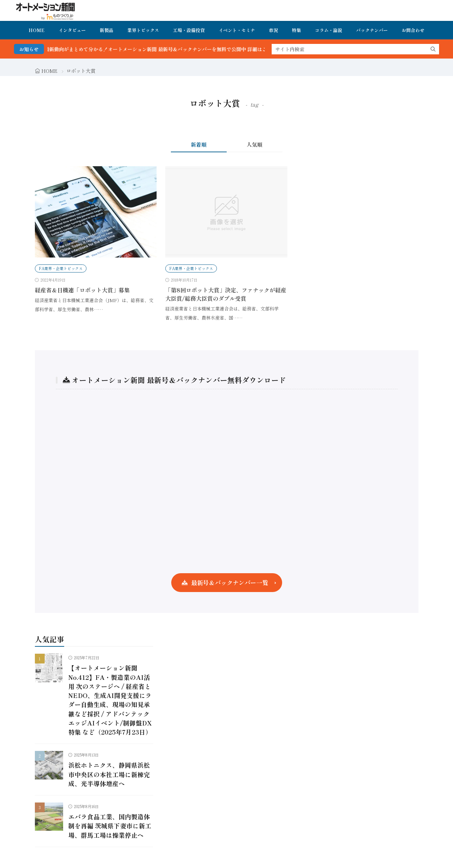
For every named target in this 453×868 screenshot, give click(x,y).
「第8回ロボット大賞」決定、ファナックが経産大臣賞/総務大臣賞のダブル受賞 (226, 294)
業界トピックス (143, 30)
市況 (273, 30)
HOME (37, 30)
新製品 (107, 30)
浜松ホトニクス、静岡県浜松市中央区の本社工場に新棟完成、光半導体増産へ (109, 774)
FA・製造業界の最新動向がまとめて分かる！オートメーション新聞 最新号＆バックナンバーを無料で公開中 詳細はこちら (151, 49)
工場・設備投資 (189, 30)
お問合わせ (413, 30)
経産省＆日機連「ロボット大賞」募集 (82, 290)
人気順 (254, 144)
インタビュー (72, 30)
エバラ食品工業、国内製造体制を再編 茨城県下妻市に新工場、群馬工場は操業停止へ (110, 826)
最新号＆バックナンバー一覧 (230, 582)
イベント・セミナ (237, 30)
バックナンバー (372, 30)
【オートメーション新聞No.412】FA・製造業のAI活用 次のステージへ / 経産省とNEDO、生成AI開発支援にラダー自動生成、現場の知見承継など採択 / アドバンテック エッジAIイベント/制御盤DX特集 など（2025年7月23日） (110, 700)
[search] (433, 49)
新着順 (199, 144)
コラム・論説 (329, 30)
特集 (296, 30)
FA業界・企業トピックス (61, 268)
